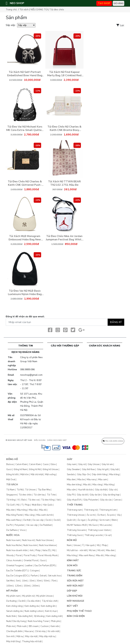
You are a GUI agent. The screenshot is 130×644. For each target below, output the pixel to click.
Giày (70, 459)
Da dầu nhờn (34, 601)
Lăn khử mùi (75, 596)
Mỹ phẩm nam (13, 596)
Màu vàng (30, 515)
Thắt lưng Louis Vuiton (99, 530)
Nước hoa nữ (28, 540)
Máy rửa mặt (31, 636)
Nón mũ (72, 540)
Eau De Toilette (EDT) (17, 571)
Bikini (114, 520)
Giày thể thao (88, 469)
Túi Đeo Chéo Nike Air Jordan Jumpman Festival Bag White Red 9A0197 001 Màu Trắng (64, 238)
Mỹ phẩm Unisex (44, 596)
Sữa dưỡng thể (25, 616)
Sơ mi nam (104, 520)
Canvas (117, 500)
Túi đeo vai (34, 500)
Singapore (11, 495)
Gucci (9, 469)
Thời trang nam (74, 510)
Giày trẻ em (107, 464)
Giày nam (72, 464)
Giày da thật (101, 490)
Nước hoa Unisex (44, 540)
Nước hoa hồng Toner (38, 621)
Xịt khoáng (39, 616)
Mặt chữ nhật (37, 474)
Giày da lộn (95, 495)
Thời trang (75, 505)
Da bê (57, 520)
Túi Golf (10, 505)
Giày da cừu (106, 500)
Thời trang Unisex (76, 515)
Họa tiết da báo (85, 490)
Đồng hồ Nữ (35, 469)
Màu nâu (33, 510)
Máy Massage (75, 601)
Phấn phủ (56, 621)
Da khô (22, 601)
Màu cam (103, 480)
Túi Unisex (30, 490)
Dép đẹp (72, 591)
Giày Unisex (94, 464)
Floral (19, 555)
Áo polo (111, 515)
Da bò (49, 520)
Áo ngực (81, 520)
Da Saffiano (12, 530)
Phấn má (10, 626)
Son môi (10, 636)
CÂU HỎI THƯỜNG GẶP (65, 346)
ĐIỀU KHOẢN (40, 440)
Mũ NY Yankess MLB (77, 525)
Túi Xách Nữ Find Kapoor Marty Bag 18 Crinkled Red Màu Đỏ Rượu (64, 74)
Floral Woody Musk (48, 555)
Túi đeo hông (48, 500)
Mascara (29, 631)
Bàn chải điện (76, 616)
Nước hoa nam (13, 540)
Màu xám (71, 490)
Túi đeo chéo (57, 10)
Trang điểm (75, 576)
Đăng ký (116, 322)
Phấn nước (22, 626)
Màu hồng (109, 485)
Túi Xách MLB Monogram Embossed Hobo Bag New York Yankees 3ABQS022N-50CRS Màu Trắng (25, 238)
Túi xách (24, 10)
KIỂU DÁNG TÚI (39, 10)
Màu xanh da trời (45, 515)
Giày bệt (115, 469)
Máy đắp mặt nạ (47, 636)
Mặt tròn (24, 474)
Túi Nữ (20, 490)
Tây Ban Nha (44, 490)
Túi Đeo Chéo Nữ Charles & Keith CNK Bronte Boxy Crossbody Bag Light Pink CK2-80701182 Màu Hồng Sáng (64, 128)
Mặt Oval (11, 480)
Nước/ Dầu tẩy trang (16, 621)
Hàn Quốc (48, 505)
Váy (119, 515)
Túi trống (11, 500)
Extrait (43, 576)
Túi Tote (51, 495)
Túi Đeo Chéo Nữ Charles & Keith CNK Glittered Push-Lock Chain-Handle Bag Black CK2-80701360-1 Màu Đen (25, 183)
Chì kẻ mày (40, 631)
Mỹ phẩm (12, 591)
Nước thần (11, 616)
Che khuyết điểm (14, 631)
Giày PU (71, 495)
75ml (54, 581)
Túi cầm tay (39, 495)
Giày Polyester (91, 500)
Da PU (9, 525)
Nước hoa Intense (47, 545)
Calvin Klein (21, 464)
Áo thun (101, 515)
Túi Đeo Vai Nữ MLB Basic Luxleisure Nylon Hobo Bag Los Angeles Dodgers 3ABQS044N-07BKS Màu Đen (25, 292)
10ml (25, 581)
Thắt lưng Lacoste (93, 535)
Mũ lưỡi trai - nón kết (77, 550)
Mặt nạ (20, 636)
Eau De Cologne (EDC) (17, 576)
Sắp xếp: (11, 25)
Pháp (27, 505)
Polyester (19, 525)
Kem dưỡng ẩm (48, 606)
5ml (18, 581)
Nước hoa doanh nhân (17, 550)
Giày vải (113, 490)
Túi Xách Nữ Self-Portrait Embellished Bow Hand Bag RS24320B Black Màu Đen (25, 74)
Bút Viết (73, 606)
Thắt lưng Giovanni (76, 530)
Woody (10, 555)
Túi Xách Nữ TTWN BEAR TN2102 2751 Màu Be (64, 183)
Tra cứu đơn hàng (113, 441)
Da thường (11, 601)
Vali (58, 500)
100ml (10, 586)
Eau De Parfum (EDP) (45, 566)
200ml (35, 586)
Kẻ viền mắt (53, 631)
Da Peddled (46, 525)
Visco (23, 530)
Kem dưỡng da (32, 606)
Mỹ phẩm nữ (28, 596)
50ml (46, 581)
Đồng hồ (12, 459)
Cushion (45, 626)
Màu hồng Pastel (14, 515)
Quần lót (71, 520)
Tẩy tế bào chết (50, 601)
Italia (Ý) (46, 550)
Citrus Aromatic (14, 561)
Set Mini (10, 581)
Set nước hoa (54, 576)
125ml (18, 586)
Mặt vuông (50, 474)
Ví (18, 500)
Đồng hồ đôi (12, 474)
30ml (39, 581)
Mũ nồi (101, 550)
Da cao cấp (38, 520)
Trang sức (74, 571)
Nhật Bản (36, 505)
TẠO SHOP (104, 3)
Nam (69, 545)
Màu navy (91, 480)
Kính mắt (73, 560)
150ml (27, 586)
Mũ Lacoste (105, 525)
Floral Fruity (30, 555)
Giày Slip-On (83, 474)
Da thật (27, 520)
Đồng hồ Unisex (50, 469)
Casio (46, 464)
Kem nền (55, 626)
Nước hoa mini (30, 545)
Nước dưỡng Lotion (34, 611)
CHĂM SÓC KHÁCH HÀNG (105, 346)
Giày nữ (82, 464)
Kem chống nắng (14, 606)
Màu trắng (22, 510)
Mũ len (92, 550)
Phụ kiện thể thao (79, 611)
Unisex (77, 545)
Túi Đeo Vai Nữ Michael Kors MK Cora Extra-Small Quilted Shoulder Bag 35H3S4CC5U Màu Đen (25, 128)
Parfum (34, 576)
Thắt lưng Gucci (75, 535)
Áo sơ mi (91, 515)
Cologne (34, 571)
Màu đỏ (43, 510)
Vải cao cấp (32, 525)
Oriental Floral (31, 561)
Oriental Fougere (15, 566)
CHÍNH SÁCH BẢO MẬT (57, 440)
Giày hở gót (103, 469)
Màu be (81, 480)
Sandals (71, 474)
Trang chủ (11, 10)
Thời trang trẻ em (108, 510)
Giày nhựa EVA (74, 500)
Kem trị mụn (51, 611)
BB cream (34, 626)
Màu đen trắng (74, 485)
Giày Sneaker (73, 469)
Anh (31, 550)
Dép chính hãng (100, 474)
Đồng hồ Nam (20, 469)
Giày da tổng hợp (111, 495)
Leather (29, 566)
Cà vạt (108, 535)
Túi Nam (10, 490)
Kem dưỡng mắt (54, 616)
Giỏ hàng (118, 3)
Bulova (10, 464)
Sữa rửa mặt (75, 581)
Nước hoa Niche (14, 545)
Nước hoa (13, 535)
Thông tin (26, 346)
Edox (53, 464)
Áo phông (92, 520)
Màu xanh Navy (14, 520)
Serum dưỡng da (14, 611)
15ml (32, 581)
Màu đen (10, 510)
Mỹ (18, 505)
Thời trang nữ (91, 510)
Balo (24, 500)
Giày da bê (82, 495)
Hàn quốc (90, 545)
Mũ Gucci (93, 525)
